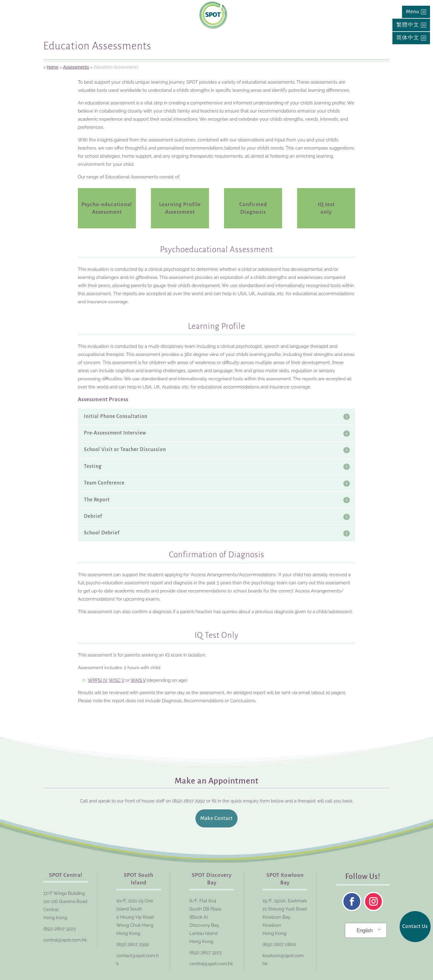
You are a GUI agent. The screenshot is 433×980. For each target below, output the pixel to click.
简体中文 (408, 38)
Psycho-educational (107, 204)
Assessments (76, 67)
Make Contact (216, 818)
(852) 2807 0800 (279, 944)
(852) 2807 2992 (133, 944)
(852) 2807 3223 (59, 929)
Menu (413, 12)
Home (52, 67)
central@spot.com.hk (65, 940)
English (365, 931)
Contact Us (415, 926)
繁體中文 (408, 25)
